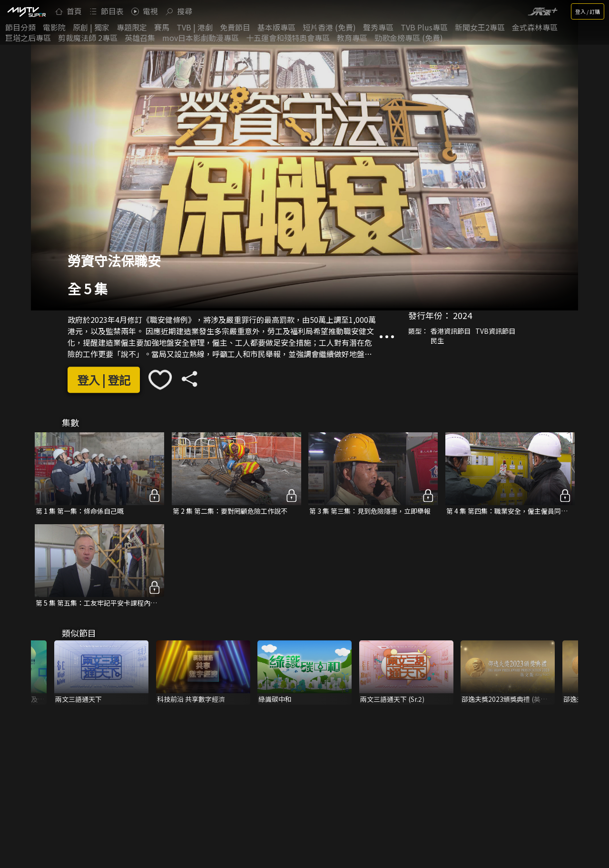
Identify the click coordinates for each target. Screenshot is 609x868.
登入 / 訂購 (588, 11)
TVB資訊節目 (495, 331)
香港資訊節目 (451, 331)
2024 (462, 315)
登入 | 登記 (104, 380)
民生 (437, 340)
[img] (26, 11)
